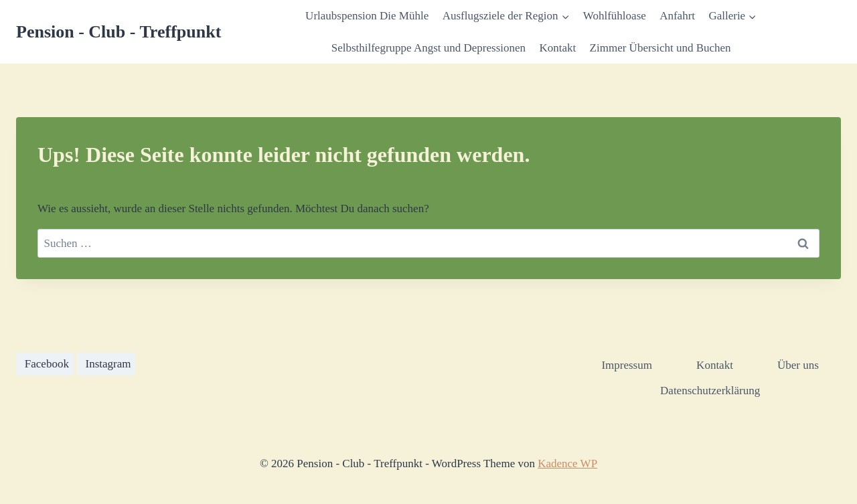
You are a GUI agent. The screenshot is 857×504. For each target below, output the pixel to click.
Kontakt (557, 48)
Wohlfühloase (615, 16)
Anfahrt (677, 16)
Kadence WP (567, 464)
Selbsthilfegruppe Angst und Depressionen (428, 48)
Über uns (798, 365)
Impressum (627, 365)
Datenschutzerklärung (710, 391)
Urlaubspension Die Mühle (367, 16)
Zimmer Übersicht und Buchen (660, 48)
